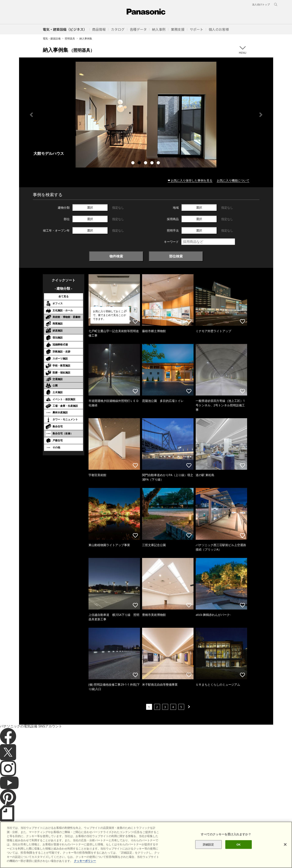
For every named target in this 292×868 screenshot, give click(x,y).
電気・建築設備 (52, 38)
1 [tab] (133, 163)
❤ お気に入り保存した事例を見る (190, 180)
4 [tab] (152, 163)
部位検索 (176, 256)
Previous (31, 115)
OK (239, 844)
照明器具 (70, 38)
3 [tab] (146, 163)
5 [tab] (159, 163)
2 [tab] (140, 163)
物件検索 (116, 256)
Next (261, 115)
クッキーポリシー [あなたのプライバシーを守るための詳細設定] (85, 861)
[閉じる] (285, 844)
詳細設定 (208, 844)
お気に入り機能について (233, 180)
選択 (90, 208)
